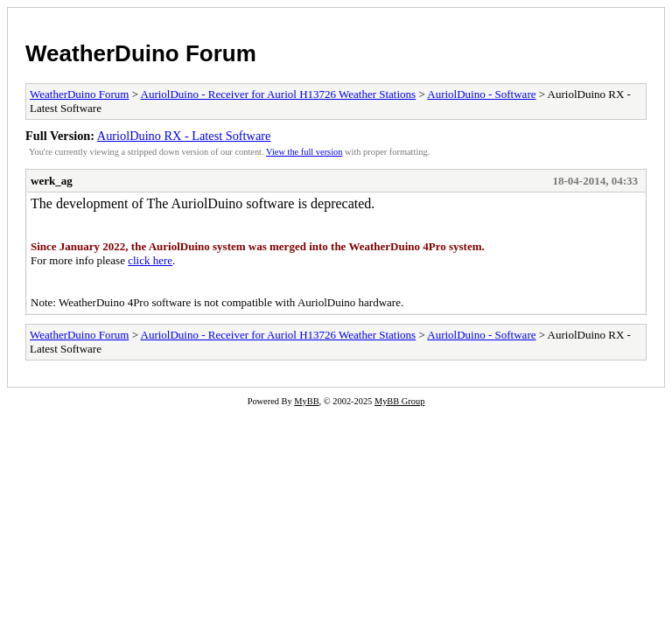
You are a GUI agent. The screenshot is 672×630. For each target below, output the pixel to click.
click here (150, 260)
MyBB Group (399, 401)
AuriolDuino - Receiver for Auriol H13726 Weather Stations (279, 94)
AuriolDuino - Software (481, 94)
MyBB (306, 401)
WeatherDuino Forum (141, 53)
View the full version (304, 152)
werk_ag (52, 181)
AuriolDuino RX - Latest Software (184, 136)
